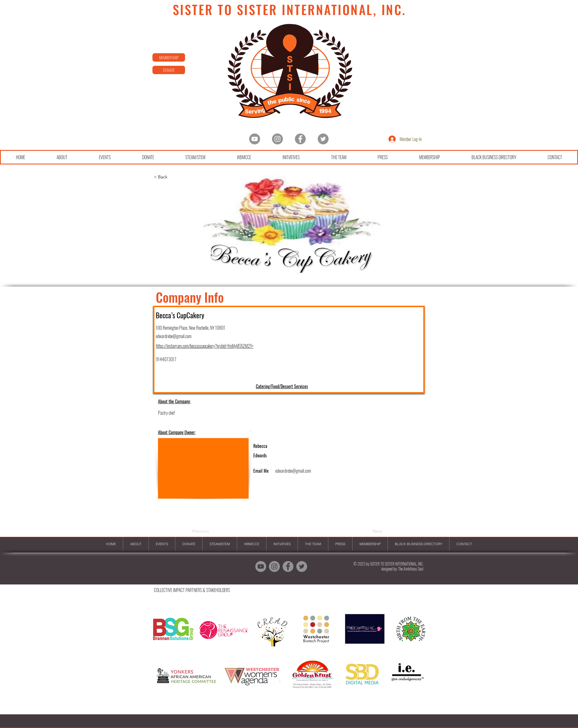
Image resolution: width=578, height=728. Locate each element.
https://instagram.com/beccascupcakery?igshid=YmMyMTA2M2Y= (205, 346)
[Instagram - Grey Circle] (277, 139)
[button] (289, 657)
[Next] (368, 531)
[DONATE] (169, 70)
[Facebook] (300, 139)
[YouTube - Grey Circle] (255, 139)
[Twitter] (323, 139)
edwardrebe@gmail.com (174, 336)
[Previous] (211, 531)
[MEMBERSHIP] (169, 57)
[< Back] (172, 177)
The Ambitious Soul (411, 569)
